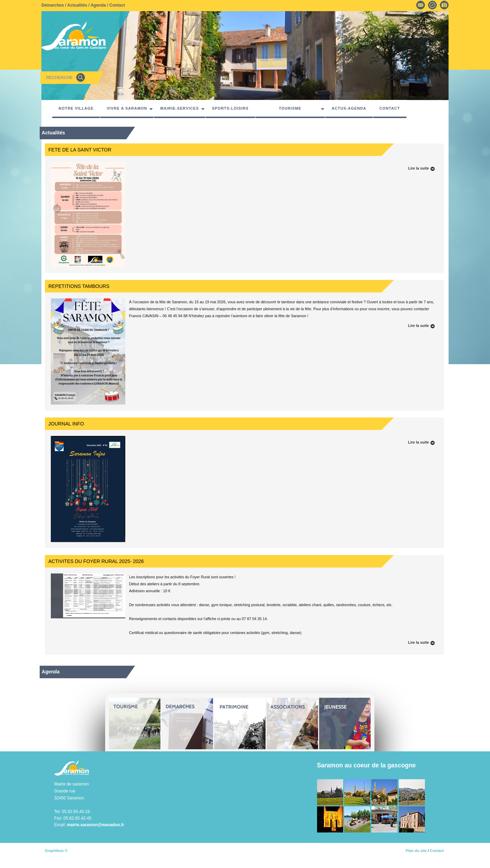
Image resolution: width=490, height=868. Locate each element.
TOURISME (290, 108)
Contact (117, 5)
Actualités (77, 5)
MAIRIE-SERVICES (180, 108)
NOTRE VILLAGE (76, 108)
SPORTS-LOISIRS (230, 108)
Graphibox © (56, 851)
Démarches (53, 5)
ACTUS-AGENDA (349, 108)
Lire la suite (422, 168)
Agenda (98, 5)
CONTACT (390, 108)
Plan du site (416, 851)
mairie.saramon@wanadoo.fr (95, 825)
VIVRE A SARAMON (127, 108)
